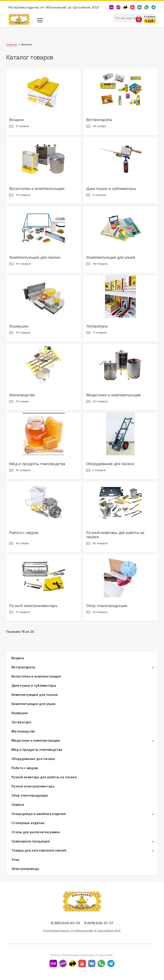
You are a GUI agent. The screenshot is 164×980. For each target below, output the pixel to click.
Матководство (23, 731)
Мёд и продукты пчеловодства (37, 750)
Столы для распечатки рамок (36, 832)
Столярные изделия (28, 823)
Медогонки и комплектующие (36, 740)
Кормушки (20, 713)
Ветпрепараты (23, 667)
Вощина (18, 658)
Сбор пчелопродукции (30, 795)
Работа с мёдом (25, 768)
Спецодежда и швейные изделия (39, 814)
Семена (18, 805)
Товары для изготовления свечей (39, 850)
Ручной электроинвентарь (33, 786)
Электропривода (25, 869)
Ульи (15, 860)
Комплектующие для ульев (33, 704)
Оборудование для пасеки (33, 759)
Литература (21, 722)
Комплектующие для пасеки (35, 695)
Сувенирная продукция (31, 841)
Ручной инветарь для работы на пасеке (44, 777)
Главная (11, 45)
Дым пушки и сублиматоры (34, 685)
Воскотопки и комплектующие (36, 676)
